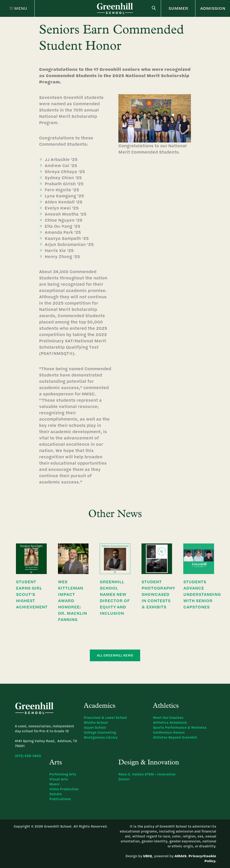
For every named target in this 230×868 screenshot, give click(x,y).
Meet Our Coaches (168, 718)
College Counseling (100, 732)
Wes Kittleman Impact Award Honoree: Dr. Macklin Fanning (72, 600)
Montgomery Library (101, 737)
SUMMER (178, 8)
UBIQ (148, 856)
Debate (56, 794)
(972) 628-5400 (28, 756)
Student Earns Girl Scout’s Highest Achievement (32, 594)
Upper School (95, 727)
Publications (60, 799)
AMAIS (180, 856)
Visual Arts (59, 779)
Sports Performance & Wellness (180, 727)
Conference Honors (169, 732)
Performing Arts (63, 774)
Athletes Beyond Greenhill (175, 737)
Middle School (96, 722)
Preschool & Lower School (105, 718)
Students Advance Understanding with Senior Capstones (202, 594)
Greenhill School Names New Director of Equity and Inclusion (115, 597)
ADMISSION (213, 8)
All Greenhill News (115, 655)
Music (55, 784)
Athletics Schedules (170, 722)
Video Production (64, 789)
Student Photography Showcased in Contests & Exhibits (158, 594)
